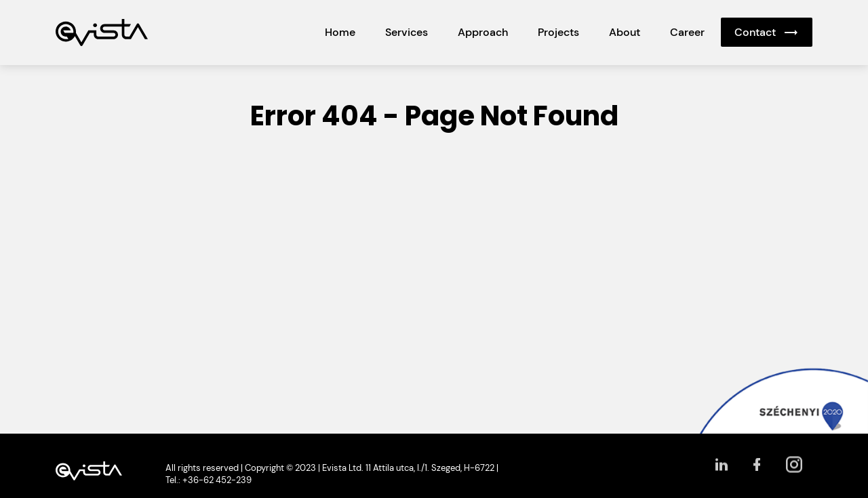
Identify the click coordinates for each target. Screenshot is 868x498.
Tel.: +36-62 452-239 (209, 480)
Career (687, 32)
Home (340, 32)
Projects (558, 32)
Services (407, 32)
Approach (483, 32)
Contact (755, 32)
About (625, 32)
